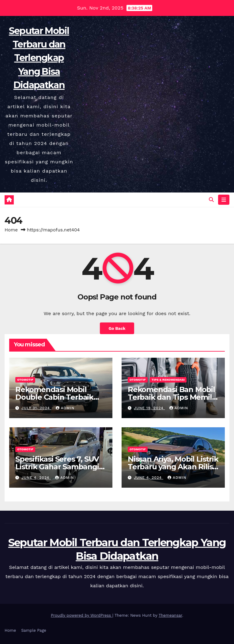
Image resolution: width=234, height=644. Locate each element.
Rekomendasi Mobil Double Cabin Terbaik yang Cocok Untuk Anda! (60, 397)
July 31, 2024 (36, 408)
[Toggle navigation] (224, 200)
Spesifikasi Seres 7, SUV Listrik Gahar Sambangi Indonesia (57, 467)
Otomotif (25, 380)
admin (65, 408)
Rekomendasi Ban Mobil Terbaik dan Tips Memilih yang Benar (173, 397)
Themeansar (170, 615)
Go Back (117, 328)
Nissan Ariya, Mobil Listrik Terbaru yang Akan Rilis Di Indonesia (173, 467)
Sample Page (34, 630)
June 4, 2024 (36, 478)
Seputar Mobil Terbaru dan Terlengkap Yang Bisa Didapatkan (39, 58)
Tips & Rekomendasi (168, 380)
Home (11, 230)
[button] (211, 200)
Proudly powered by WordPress (82, 615)
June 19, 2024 (149, 408)
